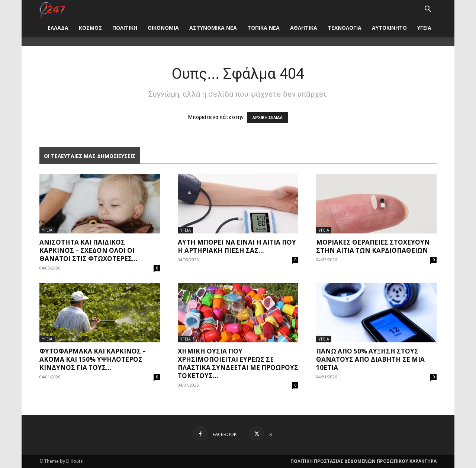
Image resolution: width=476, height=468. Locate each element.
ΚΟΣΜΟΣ (90, 28)
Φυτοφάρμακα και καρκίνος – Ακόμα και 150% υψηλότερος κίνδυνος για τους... (93, 359)
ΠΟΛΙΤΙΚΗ (125, 28)
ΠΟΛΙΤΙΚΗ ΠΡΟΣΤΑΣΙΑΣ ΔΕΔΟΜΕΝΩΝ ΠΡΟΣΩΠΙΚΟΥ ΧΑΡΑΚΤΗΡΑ (364, 461)
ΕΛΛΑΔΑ (58, 28)
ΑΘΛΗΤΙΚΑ (304, 28)
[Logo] (52, 9)
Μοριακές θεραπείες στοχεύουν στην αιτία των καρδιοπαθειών (373, 246)
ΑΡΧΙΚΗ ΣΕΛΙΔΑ (268, 118)
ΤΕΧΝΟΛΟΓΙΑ (345, 28)
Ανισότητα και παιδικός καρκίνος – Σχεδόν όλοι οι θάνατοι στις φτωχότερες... (89, 250)
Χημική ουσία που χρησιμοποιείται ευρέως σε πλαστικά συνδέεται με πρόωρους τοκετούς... (238, 363)
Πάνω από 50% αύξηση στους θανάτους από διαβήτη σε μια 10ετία (370, 359)
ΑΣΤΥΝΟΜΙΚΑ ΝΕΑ (213, 28)
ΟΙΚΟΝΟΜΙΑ (163, 28)
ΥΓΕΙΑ (424, 28)
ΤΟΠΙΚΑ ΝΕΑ (263, 28)
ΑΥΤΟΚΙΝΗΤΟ (389, 28)
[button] (428, 10)
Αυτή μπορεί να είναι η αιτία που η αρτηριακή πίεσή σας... (237, 246)
